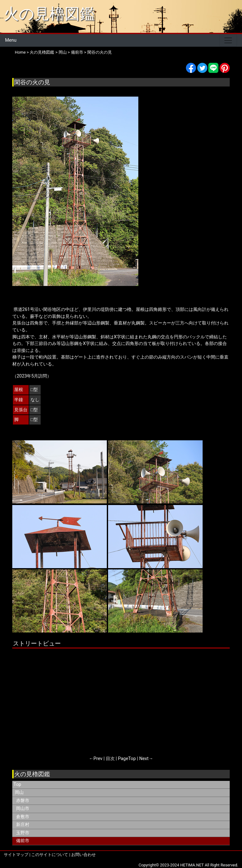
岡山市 (23, 809)
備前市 (77, 52)
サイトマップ (16, 855)
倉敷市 (23, 817)
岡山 (63, 52)
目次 (110, 759)
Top (17, 785)
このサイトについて (50, 855)
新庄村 (23, 825)
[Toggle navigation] (228, 40)
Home (20, 52)
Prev (98, 759)
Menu (11, 40)
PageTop (127, 759)
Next (144, 759)
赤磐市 (23, 801)
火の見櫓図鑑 (49, 14)
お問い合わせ (84, 855)
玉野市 (23, 833)
